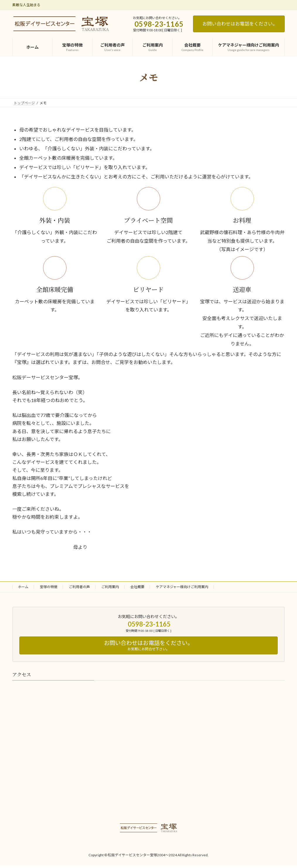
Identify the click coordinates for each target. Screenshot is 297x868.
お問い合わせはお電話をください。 (240, 24)
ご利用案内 (110, 587)
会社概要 (137, 587)
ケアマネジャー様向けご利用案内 (182, 587)
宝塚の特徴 (49, 587)
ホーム (23, 587)
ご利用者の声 (79, 587)
